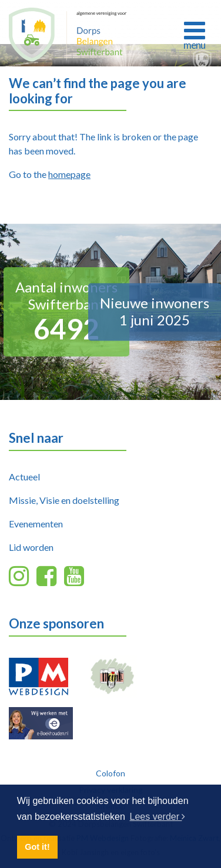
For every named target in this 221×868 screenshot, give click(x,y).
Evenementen (36, 524)
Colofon (110, 773)
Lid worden (31, 547)
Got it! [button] (37, 847)
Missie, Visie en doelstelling (64, 500)
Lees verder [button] (158, 817)
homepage (69, 174)
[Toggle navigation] (194, 34)
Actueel (24, 477)
